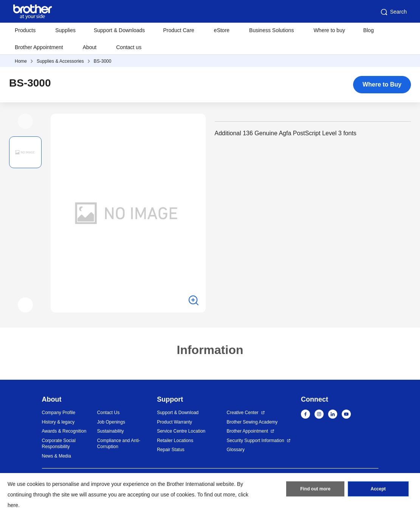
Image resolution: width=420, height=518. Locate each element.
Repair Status (171, 450)
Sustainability (111, 431)
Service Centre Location (181, 431)
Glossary (236, 450)
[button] (25, 121)
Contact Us (108, 413)
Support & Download (178, 413)
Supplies (65, 30)
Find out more (315, 489)
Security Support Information (256, 441)
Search (393, 12)
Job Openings (111, 422)
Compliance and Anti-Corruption (119, 444)
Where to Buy (382, 84)
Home (21, 61)
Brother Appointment (39, 47)
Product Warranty (174, 422)
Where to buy (329, 30)
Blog (369, 30)
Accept (378, 489)
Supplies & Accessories (60, 61)
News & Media (57, 456)
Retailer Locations (175, 441)
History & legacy (58, 422)
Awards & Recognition (64, 431)
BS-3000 (103, 61)
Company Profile (59, 413)
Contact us (129, 47)
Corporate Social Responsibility (59, 444)
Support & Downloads (119, 30)
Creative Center (243, 413)
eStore (222, 30)
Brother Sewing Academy (252, 422)
